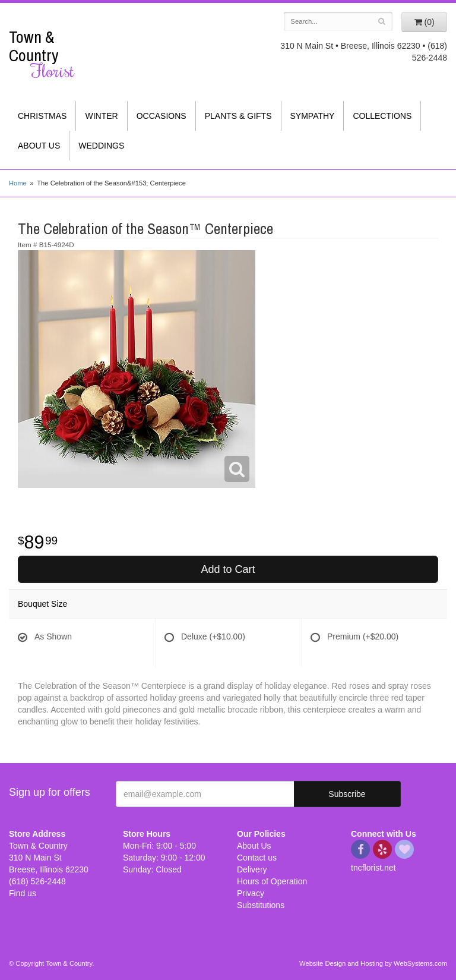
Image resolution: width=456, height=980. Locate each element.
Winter (101, 116)
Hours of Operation (272, 881)
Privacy (251, 893)
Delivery (252, 869)
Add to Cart (228, 569)
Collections (382, 116)
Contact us (257, 858)
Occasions (161, 116)
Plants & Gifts (238, 116)
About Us (39, 146)
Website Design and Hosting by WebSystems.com (373, 963)
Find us (23, 893)
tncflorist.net (373, 868)
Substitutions (261, 905)
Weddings (101, 146)
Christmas (42, 116)
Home (18, 183)
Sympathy (313, 116)
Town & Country (57, 54)
